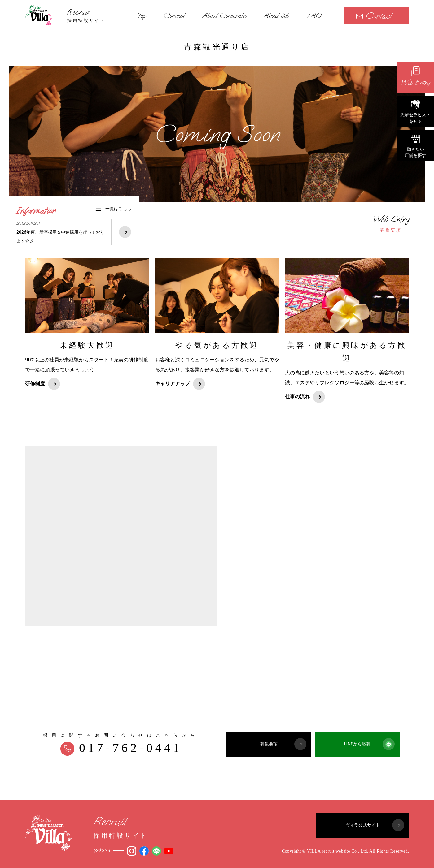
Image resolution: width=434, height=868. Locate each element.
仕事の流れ (305, 397)
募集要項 (391, 224)
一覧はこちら (113, 209)
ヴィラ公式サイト (375, 825)
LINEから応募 (369, 744)
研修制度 (43, 384)
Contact (374, 16)
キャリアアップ (180, 384)
